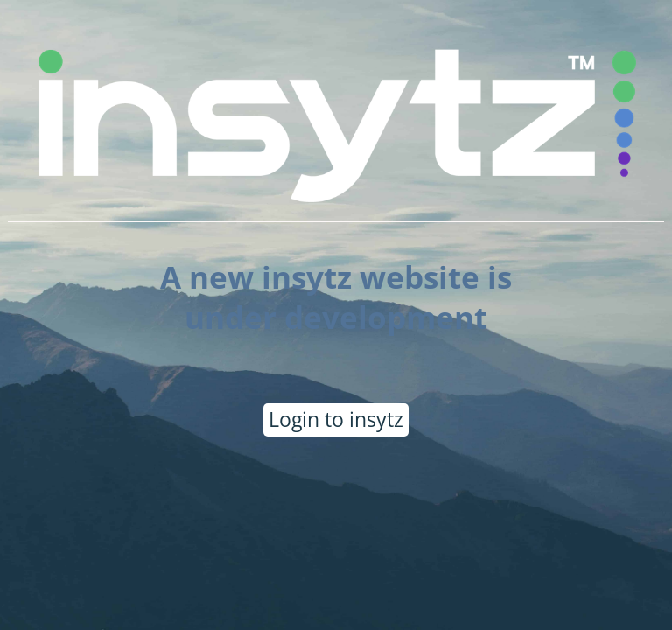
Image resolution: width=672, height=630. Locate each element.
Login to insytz (336, 419)
